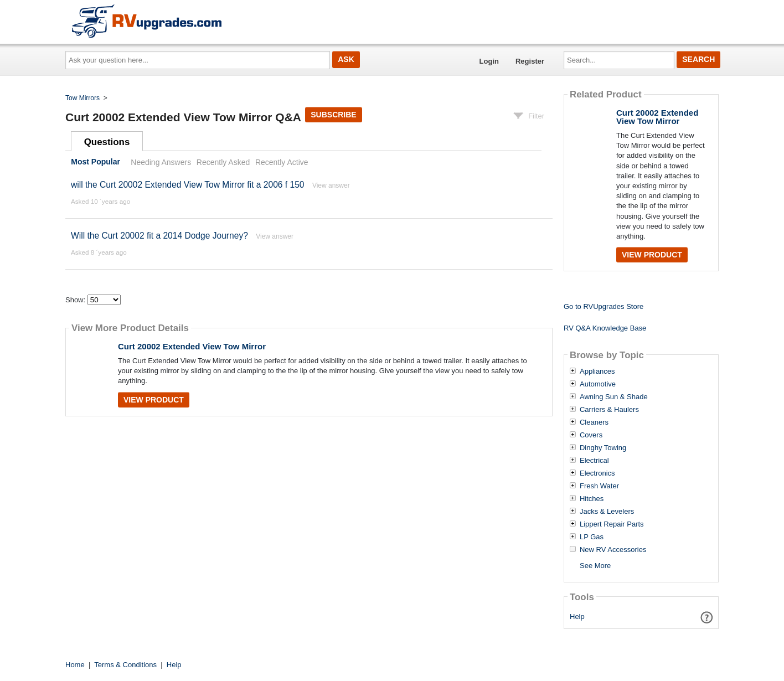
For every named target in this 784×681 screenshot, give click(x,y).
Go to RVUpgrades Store (604, 306)
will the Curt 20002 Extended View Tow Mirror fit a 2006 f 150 (188, 185)
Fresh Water (599, 486)
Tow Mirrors (82, 98)
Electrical (594, 461)
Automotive (598, 384)
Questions (107, 142)
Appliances (597, 372)
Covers (591, 435)
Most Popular (96, 162)
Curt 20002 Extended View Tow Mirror (192, 346)
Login (489, 61)
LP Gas (592, 537)
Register (530, 61)
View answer (331, 185)
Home (75, 665)
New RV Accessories (613, 550)
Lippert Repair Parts (612, 524)
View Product (154, 400)
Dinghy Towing (603, 448)
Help (577, 616)
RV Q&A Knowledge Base (605, 328)
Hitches (592, 499)
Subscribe (333, 115)
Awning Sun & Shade (614, 397)
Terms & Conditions (125, 665)
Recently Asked (223, 162)
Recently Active (282, 162)
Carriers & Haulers (609, 410)
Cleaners (594, 422)
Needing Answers (161, 162)
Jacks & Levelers (607, 512)
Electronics (597, 473)
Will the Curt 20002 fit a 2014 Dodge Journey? (159, 236)
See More (595, 566)
